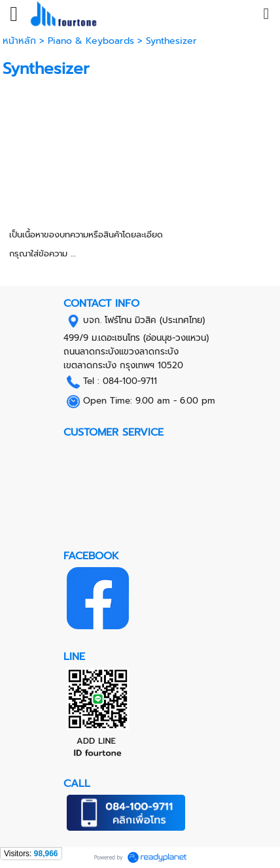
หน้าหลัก (21, 41)
